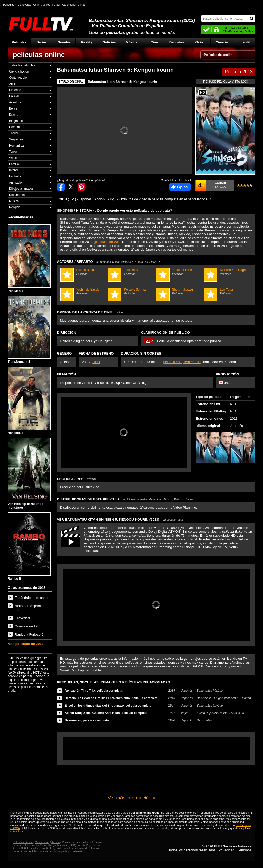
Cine (154, 42)
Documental (17, 195)
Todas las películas (22, 65)
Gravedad (22, 618)
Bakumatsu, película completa (87, 720)
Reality (87, 42)
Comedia (15, 127)
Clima (81, 5)
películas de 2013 (108, 242)
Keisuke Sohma (131, 291)
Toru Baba (131, 272)
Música (132, 42)
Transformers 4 (29, 330)
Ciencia (222, 42)
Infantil (244, 42)
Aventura (15, 102)
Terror (13, 152)
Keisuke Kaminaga (227, 272)
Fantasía (15, 176)
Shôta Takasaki (180, 291)
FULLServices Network (233, 846)
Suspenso (16, 139)
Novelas (64, 42)
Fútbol (56, 5)
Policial (14, 96)
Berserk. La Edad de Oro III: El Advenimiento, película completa (111, 698)
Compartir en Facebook (61, 187)
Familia (14, 164)
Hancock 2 (29, 401)
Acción (14, 84)
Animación (16, 183)
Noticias (109, 42)
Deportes (177, 42)
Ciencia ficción (19, 71)
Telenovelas (24, 5)
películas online (39, 55)
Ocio (199, 42)
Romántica (16, 146)
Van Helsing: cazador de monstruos (29, 474)
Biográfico (16, 121)
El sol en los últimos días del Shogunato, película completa (108, 706)
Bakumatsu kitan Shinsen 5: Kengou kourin (122, 82)
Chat (36, 5)
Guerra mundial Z (28, 626)
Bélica (13, 109)
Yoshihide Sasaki (84, 291)
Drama (14, 115)
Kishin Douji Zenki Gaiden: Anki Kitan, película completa (106, 713)
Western (15, 158)
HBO (96, 362)
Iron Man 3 (29, 259)
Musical (14, 201)
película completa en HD (182, 362)
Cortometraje (18, 78)
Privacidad (226, 850)
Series (42, 42)
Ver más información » (131, 798)
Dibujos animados (21, 189)
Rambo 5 (29, 546)
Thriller (14, 133)
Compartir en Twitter (71, 187)
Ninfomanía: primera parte (30, 608)
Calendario (69, 5)
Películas (19, 42)
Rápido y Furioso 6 (29, 634)
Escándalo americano (31, 598)
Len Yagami (227, 291)
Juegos (46, 5)
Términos (244, 850)
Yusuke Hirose (180, 272)
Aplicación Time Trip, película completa (94, 691)
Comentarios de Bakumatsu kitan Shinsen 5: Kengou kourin (180, 187)
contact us (17, 831)
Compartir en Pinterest (81, 187)
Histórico (15, 90)
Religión (15, 207)
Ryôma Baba (84, 272)
